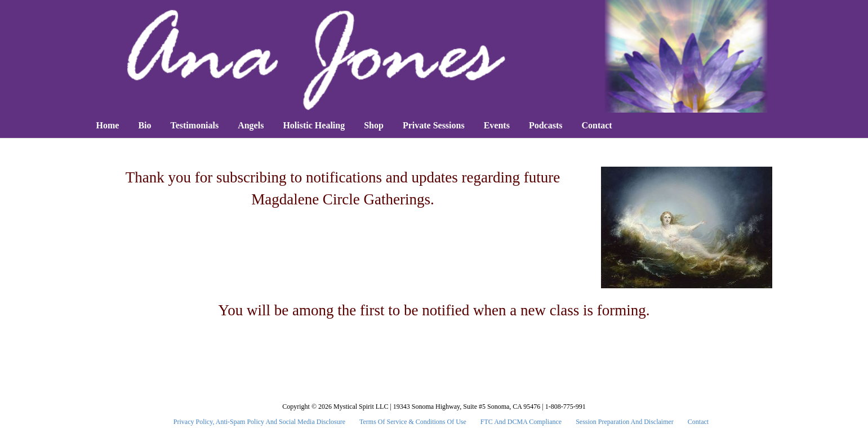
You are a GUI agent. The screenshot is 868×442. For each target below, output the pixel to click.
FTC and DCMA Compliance (521, 422)
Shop (374, 125)
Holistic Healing (314, 125)
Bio (144, 125)
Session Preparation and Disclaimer (625, 422)
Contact (597, 125)
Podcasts (546, 125)
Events (497, 125)
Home (108, 125)
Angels (251, 125)
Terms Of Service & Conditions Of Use (413, 422)
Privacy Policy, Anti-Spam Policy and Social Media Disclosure (259, 422)
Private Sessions (434, 125)
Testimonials (195, 125)
